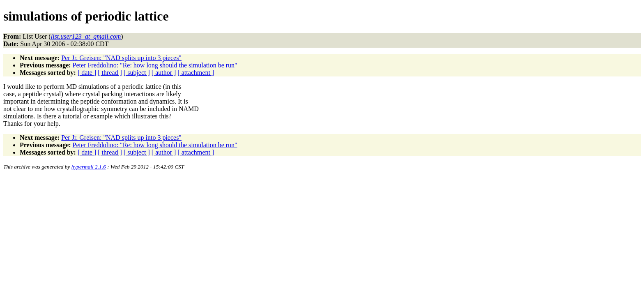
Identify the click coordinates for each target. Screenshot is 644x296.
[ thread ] (110, 73)
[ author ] (164, 73)
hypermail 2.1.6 (89, 167)
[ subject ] (137, 73)
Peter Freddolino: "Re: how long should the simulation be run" (155, 65)
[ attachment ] (196, 73)
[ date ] (87, 73)
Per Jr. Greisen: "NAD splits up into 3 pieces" (121, 58)
